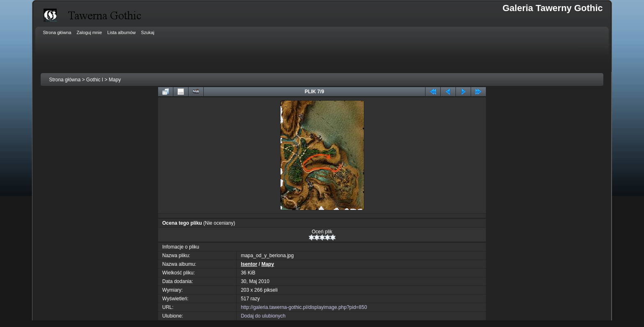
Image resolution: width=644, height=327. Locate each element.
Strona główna (65, 80)
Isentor (249, 264)
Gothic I (95, 80)
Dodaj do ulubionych (263, 316)
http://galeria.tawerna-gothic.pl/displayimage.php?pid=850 (304, 307)
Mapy (115, 80)
